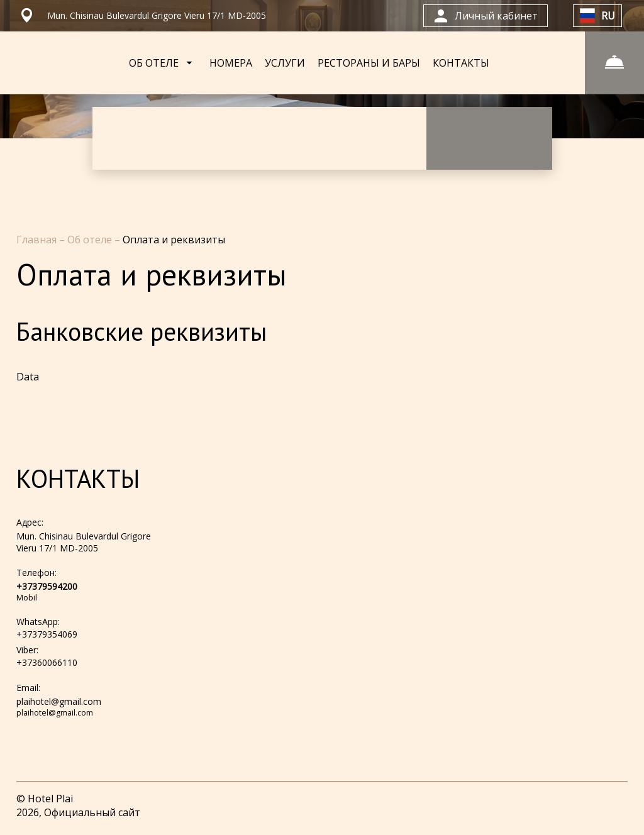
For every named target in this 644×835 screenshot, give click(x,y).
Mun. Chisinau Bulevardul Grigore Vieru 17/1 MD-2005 (84, 542)
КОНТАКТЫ (461, 63)
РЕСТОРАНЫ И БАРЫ (369, 63)
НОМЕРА (231, 63)
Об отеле (91, 240)
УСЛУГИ (285, 63)
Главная (38, 240)
